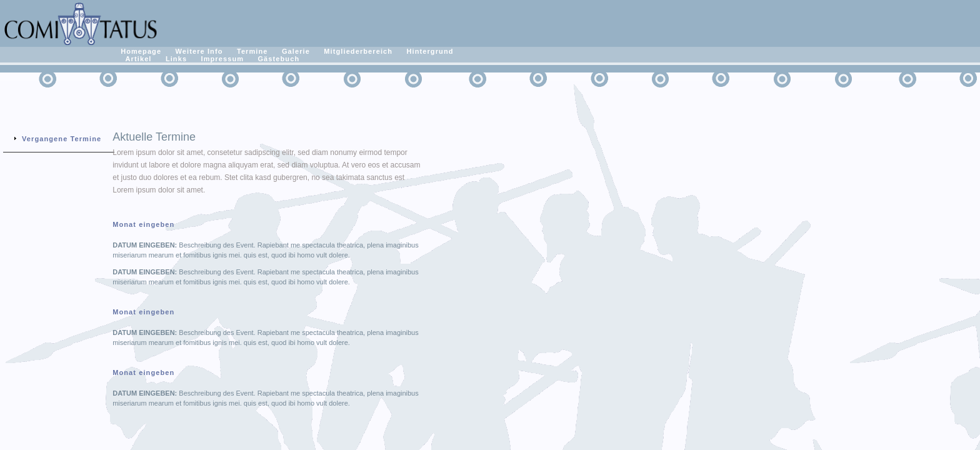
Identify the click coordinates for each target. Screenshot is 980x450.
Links (176, 59)
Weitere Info (199, 51)
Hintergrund (430, 51)
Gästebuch (278, 59)
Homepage (141, 51)
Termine (252, 51)
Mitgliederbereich (358, 51)
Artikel (139, 59)
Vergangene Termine (62, 139)
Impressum (223, 59)
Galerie (296, 51)
